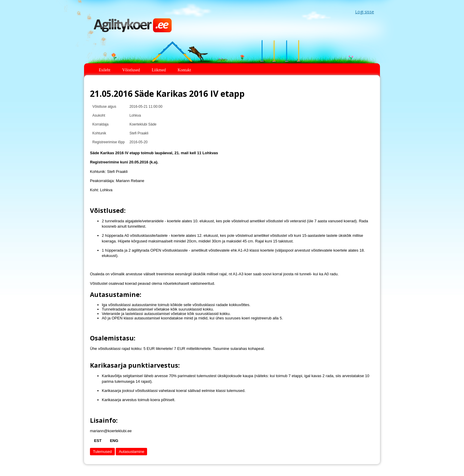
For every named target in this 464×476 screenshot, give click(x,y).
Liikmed (159, 70)
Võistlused (131, 70)
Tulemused (102, 452)
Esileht (105, 70)
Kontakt (184, 70)
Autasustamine (131, 452)
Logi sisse (365, 12)
